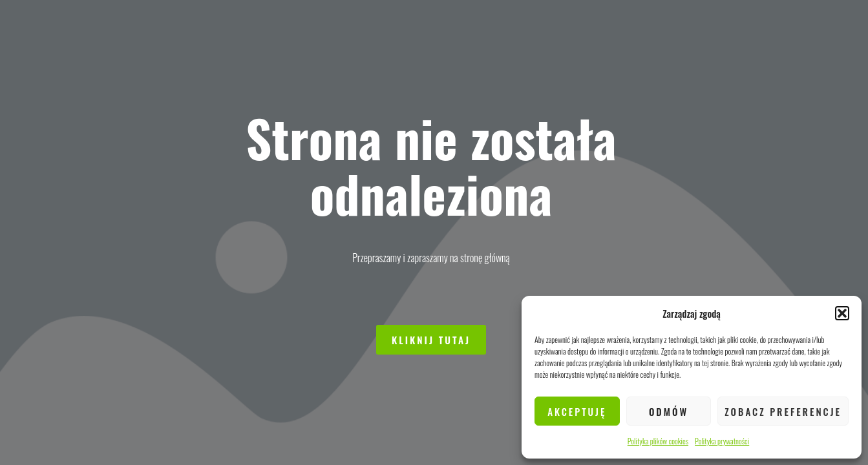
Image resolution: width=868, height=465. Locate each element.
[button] (842, 313)
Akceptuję (577, 411)
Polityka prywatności (722, 441)
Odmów (669, 411)
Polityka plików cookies (658, 441)
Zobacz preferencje (783, 411)
